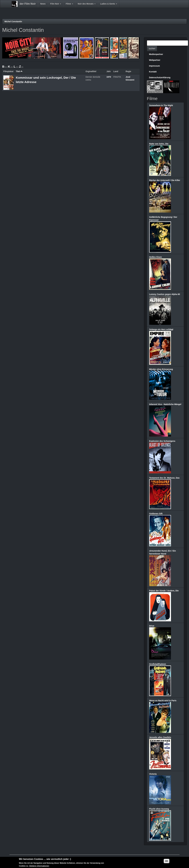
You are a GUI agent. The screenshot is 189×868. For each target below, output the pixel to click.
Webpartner (155, 60)
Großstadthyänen (158, 664)
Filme (69, 4)
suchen (152, 49)
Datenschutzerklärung (160, 77)
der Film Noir (28, 4)
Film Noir (56, 4)
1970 (109, 77)
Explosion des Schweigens (162, 441)
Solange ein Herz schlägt (161, 329)
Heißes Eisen (155, 257)
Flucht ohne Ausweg (159, 809)
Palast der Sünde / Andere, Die (164, 591)
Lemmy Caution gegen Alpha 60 (165, 294)
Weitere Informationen (39, 866)
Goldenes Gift (156, 514)
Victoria (153, 774)
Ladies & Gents (109, 4)
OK (167, 861)
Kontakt (153, 72)
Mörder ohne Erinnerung (161, 369)
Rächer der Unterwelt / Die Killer (165, 180)
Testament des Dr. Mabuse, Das (164, 478)
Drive (152, 626)
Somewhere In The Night (161, 105)
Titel (19, 71)
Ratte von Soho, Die (159, 144)
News (43, 4)
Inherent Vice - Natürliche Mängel (165, 404)
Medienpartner (156, 54)
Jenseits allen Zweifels (160, 737)
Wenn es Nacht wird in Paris (163, 701)
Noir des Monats (87, 4)
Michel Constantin (13, 22)
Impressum (154, 66)
